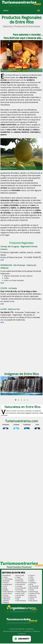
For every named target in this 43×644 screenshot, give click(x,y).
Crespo (32, 579)
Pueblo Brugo (34, 592)
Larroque (19, 586)
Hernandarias (21, 584)
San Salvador (20, 595)
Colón (31, 577)
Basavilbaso (7, 575)
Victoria (32, 599)
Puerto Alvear (7, 593)
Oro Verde (20, 590)
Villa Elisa (6, 601)
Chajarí (18, 577)
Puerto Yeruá (20, 593)
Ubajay (18, 597)
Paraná (32, 590)
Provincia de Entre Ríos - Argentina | (22, 629)
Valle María (7, 599)
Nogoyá (6, 590)
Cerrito (5, 577)
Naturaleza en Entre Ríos (22, 407)
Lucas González (21, 588)
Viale (18, 599)
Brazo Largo (20, 575)
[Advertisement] (21, 347)
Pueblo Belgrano (22, 592)
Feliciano (6, 583)
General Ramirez (21, 583)
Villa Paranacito (21, 601)
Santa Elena (7, 597)
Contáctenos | (28, 631)
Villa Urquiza (33, 601)
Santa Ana (33, 595)
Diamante (6, 581)
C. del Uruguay (8, 579)
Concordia (20, 579)
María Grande (34, 588)
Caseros (32, 575)
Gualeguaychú (8, 584)
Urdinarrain (33, 597)
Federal (32, 581)
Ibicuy (31, 584)
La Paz (5, 586)
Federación (20, 581)
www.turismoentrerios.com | (13, 631)
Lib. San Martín (34, 586)
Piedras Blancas (8, 592)
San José (6, 595)
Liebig (5, 588)
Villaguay (6, 602)
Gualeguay (33, 583)
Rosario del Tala (35, 593)
